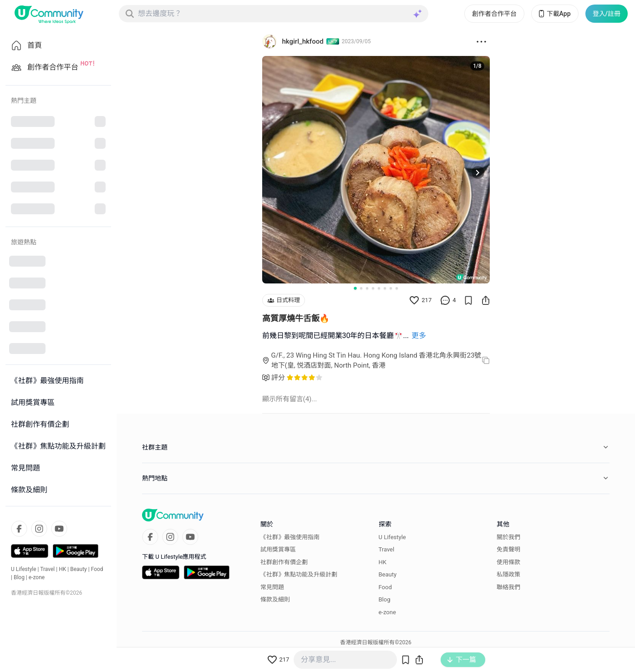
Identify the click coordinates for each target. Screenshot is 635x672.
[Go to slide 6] (385, 288)
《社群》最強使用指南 (290, 537)
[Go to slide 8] (397, 288)
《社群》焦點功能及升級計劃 (299, 574)
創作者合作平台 (494, 14)
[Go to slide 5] (379, 288)
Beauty (79, 569)
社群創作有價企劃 (284, 562)
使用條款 (508, 562)
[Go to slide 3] (367, 288)
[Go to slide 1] (355, 288)
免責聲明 (508, 549)
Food (97, 569)
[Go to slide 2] (361, 288)
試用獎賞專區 (278, 549)
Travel (47, 569)
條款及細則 (275, 599)
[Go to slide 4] (373, 288)
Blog (19, 577)
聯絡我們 (508, 587)
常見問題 (272, 587)
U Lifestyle (24, 569)
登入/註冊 (607, 14)
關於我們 (508, 537)
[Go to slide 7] (391, 288)
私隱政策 (508, 574)
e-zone (37, 577)
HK (62, 569)
